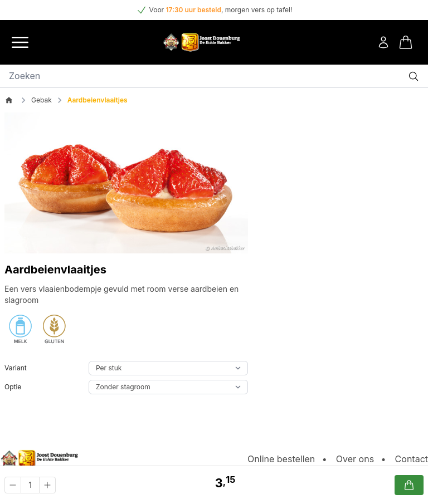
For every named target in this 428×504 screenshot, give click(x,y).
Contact (412, 459)
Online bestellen (281, 459)
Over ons (355, 459)
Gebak (42, 100)
